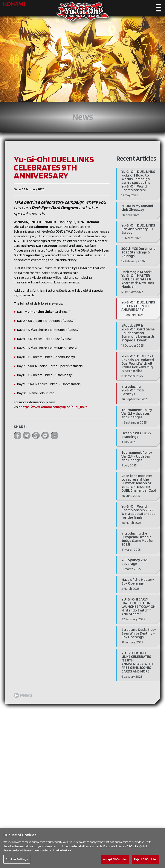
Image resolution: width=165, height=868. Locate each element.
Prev (23, 695)
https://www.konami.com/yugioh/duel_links (54, 407)
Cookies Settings (17, 863)
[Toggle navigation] (159, 9)
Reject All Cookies (145, 863)
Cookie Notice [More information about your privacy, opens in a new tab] (62, 855)
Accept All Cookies (115, 863)
